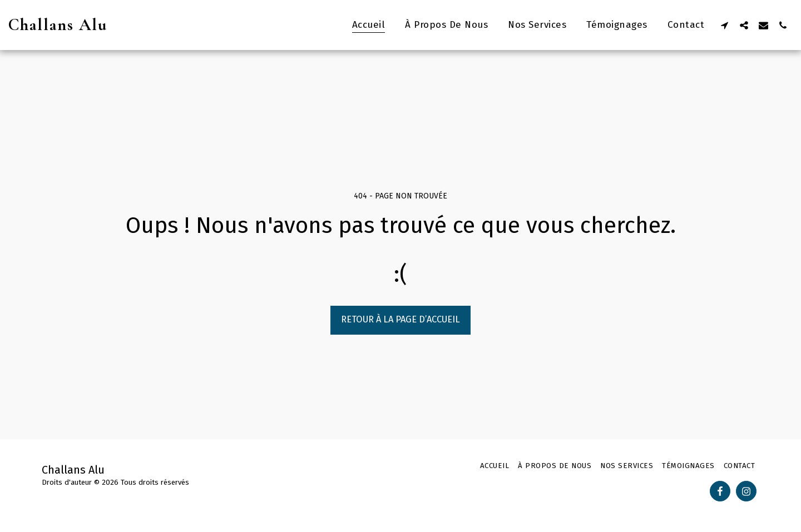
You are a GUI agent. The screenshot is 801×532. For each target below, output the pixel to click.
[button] (725, 25)
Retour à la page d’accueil (400, 319)
